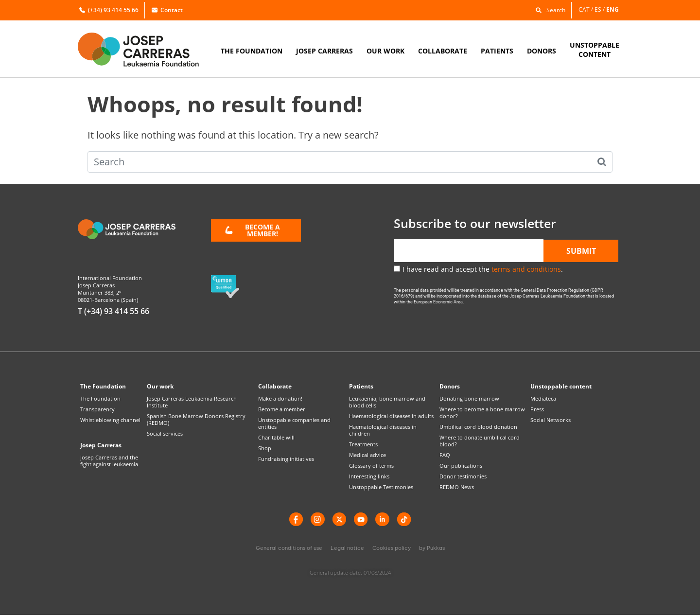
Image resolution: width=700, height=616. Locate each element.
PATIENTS (497, 51)
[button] (548, 9)
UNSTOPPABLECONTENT (595, 50)
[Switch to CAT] (586, 9)
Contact (167, 10)
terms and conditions (526, 269)
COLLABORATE (443, 51)
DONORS (542, 51)
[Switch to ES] (600, 9)
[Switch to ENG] (613, 9)
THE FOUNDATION (252, 51)
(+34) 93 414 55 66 (109, 10)
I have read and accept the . (483, 269)
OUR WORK (385, 51)
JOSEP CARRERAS (324, 51)
